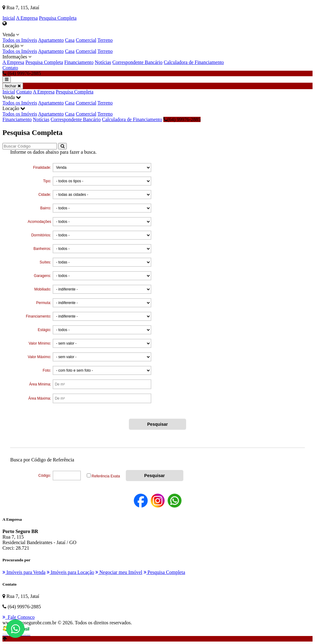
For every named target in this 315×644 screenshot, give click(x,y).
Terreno (105, 40)
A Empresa (27, 18)
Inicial (9, 18)
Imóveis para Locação (70, 572)
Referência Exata (106, 476)
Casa (70, 40)
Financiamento (79, 62)
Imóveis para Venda (24, 572)
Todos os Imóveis (20, 40)
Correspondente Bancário (137, 62)
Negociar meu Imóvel (119, 572)
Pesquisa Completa (58, 18)
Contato (10, 68)
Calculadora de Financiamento (194, 62)
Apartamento (51, 40)
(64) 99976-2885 (182, 119)
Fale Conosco (19, 617)
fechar (13, 86)
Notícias (103, 62)
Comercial (86, 40)
